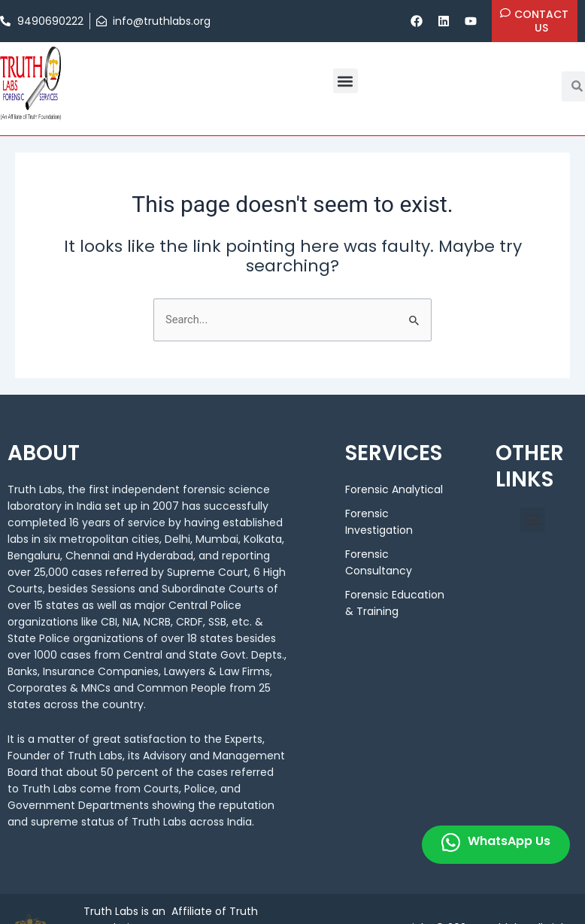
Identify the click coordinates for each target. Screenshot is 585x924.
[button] (346, 81)
